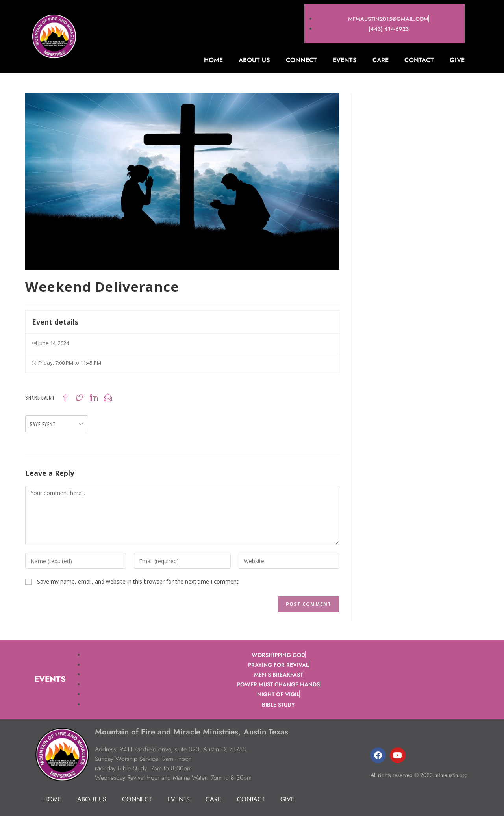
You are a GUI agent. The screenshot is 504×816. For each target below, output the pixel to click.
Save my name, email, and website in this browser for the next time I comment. (138, 581)
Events (345, 60)
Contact (419, 60)
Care (381, 60)
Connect (301, 60)
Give (457, 60)
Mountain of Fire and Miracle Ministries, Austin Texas (188, 732)
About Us (254, 60)
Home (213, 60)
